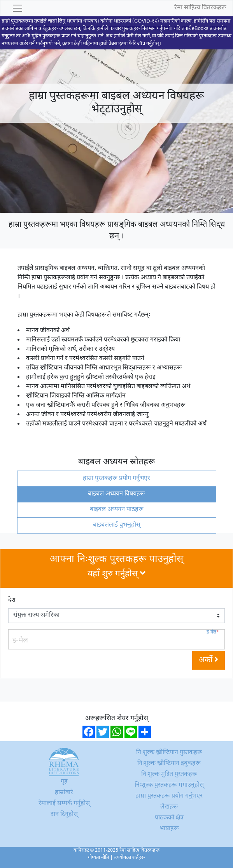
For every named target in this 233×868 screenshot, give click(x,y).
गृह (64, 782)
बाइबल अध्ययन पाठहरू (117, 510)
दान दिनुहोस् (64, 815)
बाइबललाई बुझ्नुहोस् (117, 525)
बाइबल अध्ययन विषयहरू (116, 494)
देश (12, 600)
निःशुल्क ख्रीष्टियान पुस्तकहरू (169, 753)
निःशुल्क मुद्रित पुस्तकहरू (169, 774)
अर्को (208, 660)
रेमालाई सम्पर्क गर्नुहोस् (64, 804)
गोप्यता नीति (98, 858)
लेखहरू (169, 807)
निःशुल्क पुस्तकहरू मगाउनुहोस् (169, 785)
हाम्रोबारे (64, 793)
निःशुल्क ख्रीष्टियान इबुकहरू (169, 764)
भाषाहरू (169, 829)
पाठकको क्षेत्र (169, 818)
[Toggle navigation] (18, 8)
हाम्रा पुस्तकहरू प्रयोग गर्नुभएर (116, 479)
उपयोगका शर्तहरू (130, 858)
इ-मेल (213, 633)
